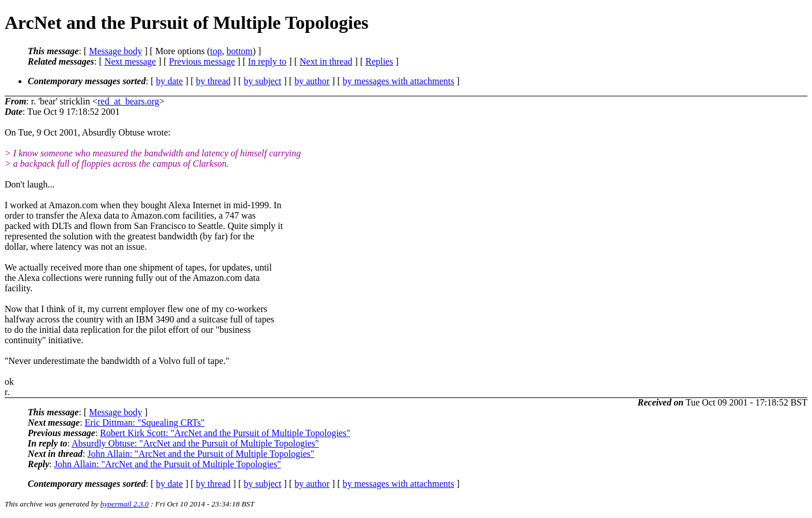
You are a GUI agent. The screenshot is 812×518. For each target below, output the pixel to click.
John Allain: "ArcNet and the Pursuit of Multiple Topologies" (201, 454)
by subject (262, 81)
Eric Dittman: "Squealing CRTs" (145, 423)
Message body (115, 51)
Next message (130, 61)
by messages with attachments (398, 81)
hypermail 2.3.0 (125, 504)
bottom (239, 51)
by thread (214, 81)
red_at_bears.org (128, 101)
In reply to (267, 61)
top (216, 51)
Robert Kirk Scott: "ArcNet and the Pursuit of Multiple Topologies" (225, 433)
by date (169, 81)
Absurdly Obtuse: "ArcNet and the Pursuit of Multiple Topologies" (195, 443)
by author (312, 81)
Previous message (202, 61)
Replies (379, 61)
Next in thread (326, 61)
